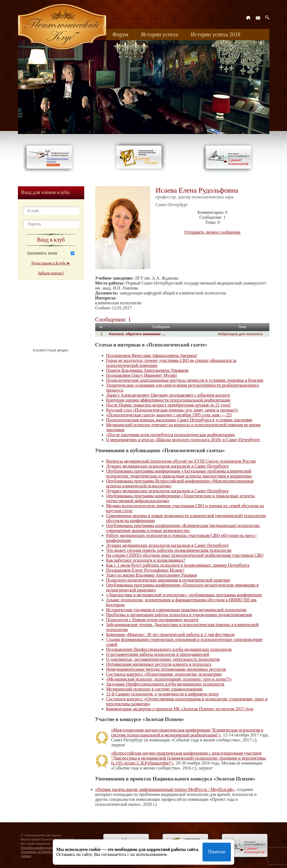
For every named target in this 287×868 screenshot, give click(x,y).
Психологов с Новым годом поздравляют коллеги (152, 620)
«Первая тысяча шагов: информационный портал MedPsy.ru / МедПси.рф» (165, 789)
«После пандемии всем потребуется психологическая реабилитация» (171, 435)
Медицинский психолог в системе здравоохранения (154, 689)
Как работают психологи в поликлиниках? (146, 560)
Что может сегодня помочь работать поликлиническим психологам (169, 550)
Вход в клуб (51, 240)
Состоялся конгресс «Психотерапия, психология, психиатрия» (164, 674)
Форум (121, 34)
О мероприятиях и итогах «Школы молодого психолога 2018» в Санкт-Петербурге (183, 440)
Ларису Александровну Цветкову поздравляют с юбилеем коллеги (168, 395)
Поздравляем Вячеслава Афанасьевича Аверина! (152, 355)
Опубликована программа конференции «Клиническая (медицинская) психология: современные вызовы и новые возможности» (183, 528)
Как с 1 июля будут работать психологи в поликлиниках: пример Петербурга (178, 565)
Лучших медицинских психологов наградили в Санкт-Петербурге (167, 466)
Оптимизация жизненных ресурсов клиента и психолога (159, 664)
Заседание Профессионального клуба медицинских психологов (165, 684)
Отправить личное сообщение (212, 232)
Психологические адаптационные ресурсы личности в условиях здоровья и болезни (185, 380)
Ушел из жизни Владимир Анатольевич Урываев (152, 575)
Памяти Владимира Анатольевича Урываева (147, 370)
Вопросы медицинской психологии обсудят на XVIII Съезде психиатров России (181, 461)
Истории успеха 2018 (215, 34)
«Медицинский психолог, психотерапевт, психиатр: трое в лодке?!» (169, 679)
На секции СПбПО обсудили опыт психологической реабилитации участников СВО (185, 555)
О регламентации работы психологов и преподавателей (158, 654)
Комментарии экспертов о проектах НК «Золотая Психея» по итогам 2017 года (180, 709)
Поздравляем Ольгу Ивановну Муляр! (142, 375)
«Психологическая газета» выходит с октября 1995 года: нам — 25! (169, 415)
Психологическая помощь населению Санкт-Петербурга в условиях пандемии (179, 420)
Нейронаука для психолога (240, 334)
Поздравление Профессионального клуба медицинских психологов (169, 649)
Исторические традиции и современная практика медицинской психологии (176, 610)
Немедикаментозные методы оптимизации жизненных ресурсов (166, 669)
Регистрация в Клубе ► (51, 263)
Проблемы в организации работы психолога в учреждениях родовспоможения (179, 615)
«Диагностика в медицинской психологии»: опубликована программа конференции (184, 595)
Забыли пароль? (51, 273)
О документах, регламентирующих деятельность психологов (163, 659)
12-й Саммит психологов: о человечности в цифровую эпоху (163, 694)
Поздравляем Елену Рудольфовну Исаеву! (145, 570)
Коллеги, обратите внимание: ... (137, 334)
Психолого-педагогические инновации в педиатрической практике (168, 580)
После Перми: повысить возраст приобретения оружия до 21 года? (169, 405)
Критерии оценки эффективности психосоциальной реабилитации (168, 400)
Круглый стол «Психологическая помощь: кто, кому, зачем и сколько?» (172, 410)
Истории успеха (159, 34)
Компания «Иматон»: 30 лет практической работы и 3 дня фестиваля (170, 634)
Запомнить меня (42, 253)
